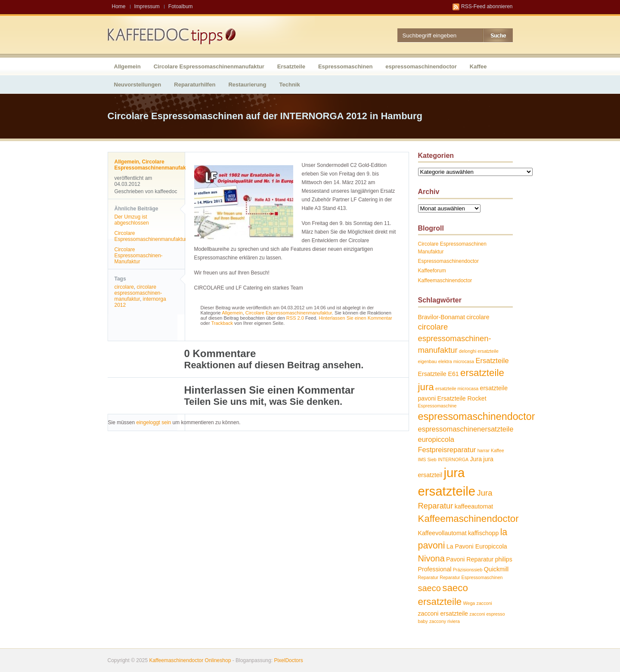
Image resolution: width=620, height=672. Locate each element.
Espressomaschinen (345, 66)
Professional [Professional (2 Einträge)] (435, 569)
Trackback (222, 323)
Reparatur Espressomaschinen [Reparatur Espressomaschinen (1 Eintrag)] (471, 577)
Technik (290, 85)
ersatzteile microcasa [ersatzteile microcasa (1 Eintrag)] (457, 388)
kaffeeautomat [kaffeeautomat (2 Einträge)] (474, 506)
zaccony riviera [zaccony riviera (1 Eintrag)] (445, 621)
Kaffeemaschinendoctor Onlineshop (190, 660)
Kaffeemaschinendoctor (445, 281)
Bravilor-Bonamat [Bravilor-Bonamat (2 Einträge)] (442, 317)
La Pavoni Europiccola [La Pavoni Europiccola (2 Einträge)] (477, 546)
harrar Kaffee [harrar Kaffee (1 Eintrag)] (491, 450)
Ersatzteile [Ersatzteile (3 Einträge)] (492, 361)
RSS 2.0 (295, 318)
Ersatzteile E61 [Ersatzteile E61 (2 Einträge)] (439, 374)
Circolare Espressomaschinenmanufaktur (209, 66)
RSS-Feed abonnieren (487, 6)
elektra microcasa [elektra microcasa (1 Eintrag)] (456, 361)
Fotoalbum (181, 6)
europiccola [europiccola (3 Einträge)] (436, 439)
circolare (124, 287)
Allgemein (127, 66)
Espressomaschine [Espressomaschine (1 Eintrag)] (437, 406)
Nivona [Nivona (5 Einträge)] (431, 558)
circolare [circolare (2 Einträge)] (478, 317)
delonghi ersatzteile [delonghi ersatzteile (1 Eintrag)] (479, 351)
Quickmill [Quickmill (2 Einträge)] (496, 569)
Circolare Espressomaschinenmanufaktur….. (155, 236)
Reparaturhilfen (195, 85)
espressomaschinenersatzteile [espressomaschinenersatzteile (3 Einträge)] (466, 429)
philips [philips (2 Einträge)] (504, 559)
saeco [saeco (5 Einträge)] (429, 588)
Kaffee (478, 66)
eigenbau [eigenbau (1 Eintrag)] (428, 361)
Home (119, 6)
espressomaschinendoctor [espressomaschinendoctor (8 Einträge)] (477, 416)
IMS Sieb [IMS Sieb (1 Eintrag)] (427, 459)
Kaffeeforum (432, 271)
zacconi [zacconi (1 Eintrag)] (484, 603)
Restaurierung (247, 85)
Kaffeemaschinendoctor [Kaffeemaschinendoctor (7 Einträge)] (468, 519)
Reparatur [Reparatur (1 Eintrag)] (428, 577)
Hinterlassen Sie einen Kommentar (355, 318)
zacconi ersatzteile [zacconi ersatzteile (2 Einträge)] (443, 613)
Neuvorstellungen (138, 85)
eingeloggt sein (154, 422)
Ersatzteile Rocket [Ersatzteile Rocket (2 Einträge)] (462, 398)
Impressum (147, 6)
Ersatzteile (291, 66)
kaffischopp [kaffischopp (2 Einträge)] (483, 533)
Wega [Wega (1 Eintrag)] (469, 603)
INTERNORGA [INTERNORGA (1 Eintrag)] (453, 459)
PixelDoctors (288, 660)
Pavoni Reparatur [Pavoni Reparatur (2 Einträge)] (470, 559)
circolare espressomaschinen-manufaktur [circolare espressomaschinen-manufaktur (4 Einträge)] (455, 338)
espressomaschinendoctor (421, 66)
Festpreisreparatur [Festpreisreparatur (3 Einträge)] (447, 450)
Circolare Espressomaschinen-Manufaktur (139, 256)
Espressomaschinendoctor (448, 261)
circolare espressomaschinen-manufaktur (138, 293)
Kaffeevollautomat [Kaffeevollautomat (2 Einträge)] (442, 533)
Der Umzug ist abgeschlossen (132, 220)
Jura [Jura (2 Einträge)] (476, 459)
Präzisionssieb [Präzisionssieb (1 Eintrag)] (468, 570)
